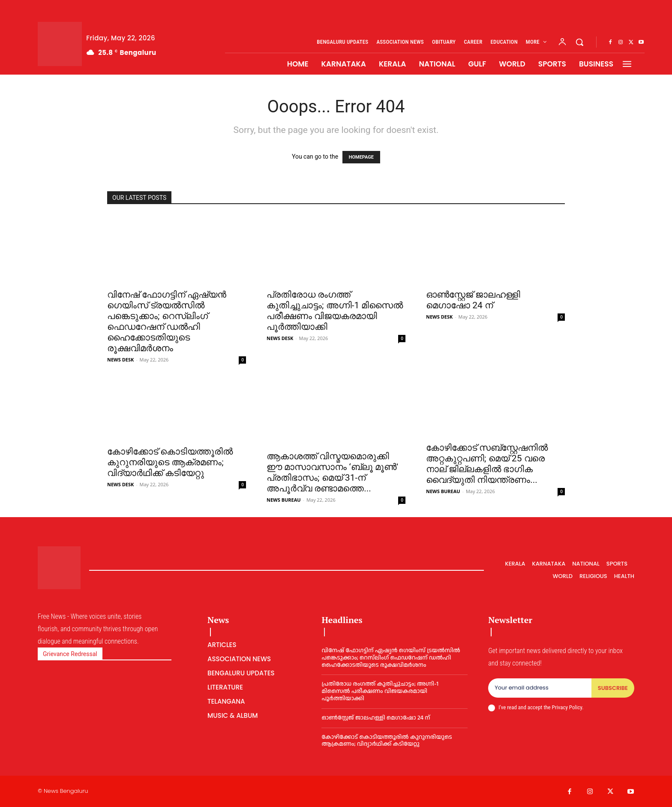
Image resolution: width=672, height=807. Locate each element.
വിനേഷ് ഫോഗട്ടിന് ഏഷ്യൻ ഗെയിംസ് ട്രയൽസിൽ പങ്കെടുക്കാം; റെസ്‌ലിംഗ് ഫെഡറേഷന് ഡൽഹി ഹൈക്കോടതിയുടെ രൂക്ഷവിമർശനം (167, 321)
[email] (540, 688)
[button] (579, 42)
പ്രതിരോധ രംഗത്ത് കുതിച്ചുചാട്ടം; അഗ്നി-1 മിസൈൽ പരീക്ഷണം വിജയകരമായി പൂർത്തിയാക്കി (335, 311)
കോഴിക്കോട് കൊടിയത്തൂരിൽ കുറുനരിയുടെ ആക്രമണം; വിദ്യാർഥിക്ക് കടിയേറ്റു (170, 462)
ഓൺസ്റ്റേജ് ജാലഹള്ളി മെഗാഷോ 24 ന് (473, 300)
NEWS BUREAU (284, 500)
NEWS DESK (120, 360)
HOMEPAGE (361, 157)
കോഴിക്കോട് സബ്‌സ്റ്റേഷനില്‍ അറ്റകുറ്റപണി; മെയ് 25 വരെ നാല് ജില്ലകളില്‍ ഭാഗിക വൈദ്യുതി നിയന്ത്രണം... (487, 464)
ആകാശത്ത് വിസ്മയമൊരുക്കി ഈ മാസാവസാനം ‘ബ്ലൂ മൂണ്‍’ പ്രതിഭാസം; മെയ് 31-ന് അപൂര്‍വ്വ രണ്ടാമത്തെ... (332, 472)
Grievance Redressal (70, 654)
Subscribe (613, 688)
